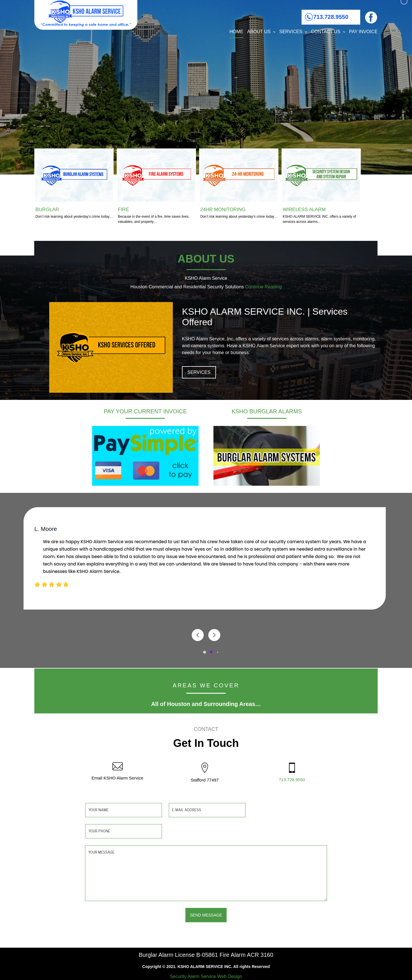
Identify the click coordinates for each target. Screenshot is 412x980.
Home (236, 32)
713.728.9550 (331, 17)
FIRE (123, 210)
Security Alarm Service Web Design (206, 976)
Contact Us (328, 32)
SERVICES (199, 372)
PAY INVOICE (363, 32)
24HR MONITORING (223, 210)
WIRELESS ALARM (304, 210)
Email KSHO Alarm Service (117, 778)
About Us (261, 32)
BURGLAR (47, 210)
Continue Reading (263, 287)
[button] (206, 652)
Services (293, 32)
